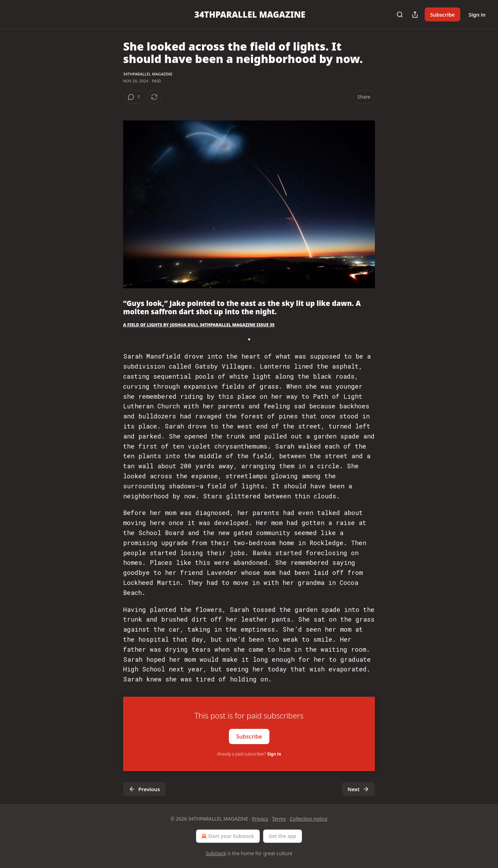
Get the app (283, 836)
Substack (216, 853)
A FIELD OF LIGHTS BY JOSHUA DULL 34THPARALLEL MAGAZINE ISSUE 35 (199, 325)
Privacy (260, 819)
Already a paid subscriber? (249, 754)
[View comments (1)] (134, 97)
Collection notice (309, 819)
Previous (144, 789)
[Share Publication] (415, 15)
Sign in (477, 15)
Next (358, 789)
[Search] (400, 15)
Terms (279, 819)
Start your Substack (227, 836)
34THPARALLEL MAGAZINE (148, 74)
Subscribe (442, 15)
